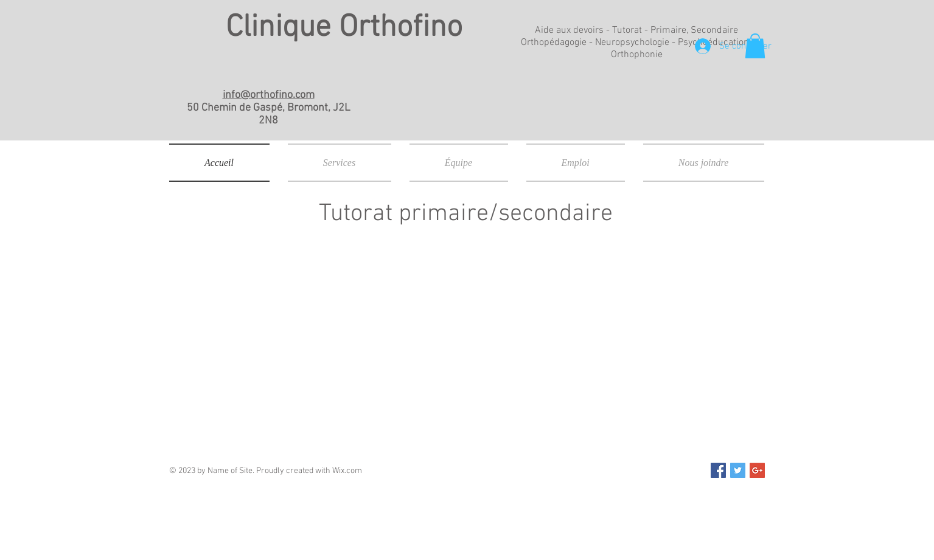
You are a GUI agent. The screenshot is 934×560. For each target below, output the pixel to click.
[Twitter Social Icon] (738, 470)
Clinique (282, 28)
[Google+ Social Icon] (757, 470)
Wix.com (347, 471)
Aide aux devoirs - (573, 30)
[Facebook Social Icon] (718, 470)
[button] (755, 46)
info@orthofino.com (269, 95)
